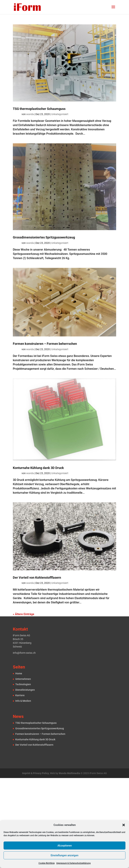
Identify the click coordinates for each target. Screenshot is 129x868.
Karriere (20, 695)
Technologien (23, 684)
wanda (30, 114)
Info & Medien (23, 701)
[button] (124, 825)
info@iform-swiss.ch (24, 653)
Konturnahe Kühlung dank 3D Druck (38, 468)
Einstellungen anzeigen (64, 855)
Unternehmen (23, 679)
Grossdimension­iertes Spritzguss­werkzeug (44, 237)
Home (19, 673)
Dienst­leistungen (25, 690)
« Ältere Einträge (24, 614)
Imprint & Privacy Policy (36, 773)
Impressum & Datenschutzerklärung (74, 863)
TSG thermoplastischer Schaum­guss (39, 109)
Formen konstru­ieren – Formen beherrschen (45, 344)
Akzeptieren (65, 846)
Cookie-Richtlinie (47, 863)
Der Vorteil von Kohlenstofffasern (37, 578)
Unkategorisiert (60, 114)
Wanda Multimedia (69, 773)
